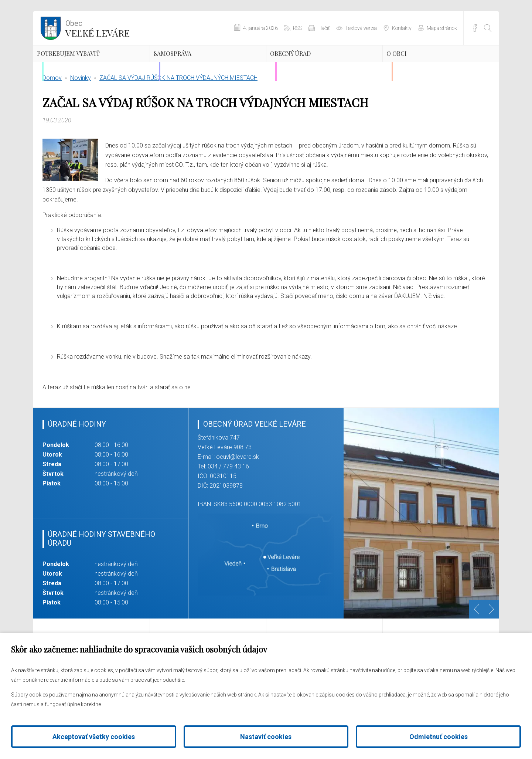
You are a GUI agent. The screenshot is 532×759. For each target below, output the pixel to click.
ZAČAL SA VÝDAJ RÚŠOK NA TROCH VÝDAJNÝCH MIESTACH (178, 113)
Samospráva (194, 65)
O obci (413, 65)
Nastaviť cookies (266, 737)
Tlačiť (324, 28)
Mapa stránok (442, 28)
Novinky (81, 113)
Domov (52, 113)
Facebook (475, 28)
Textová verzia (361, 28)
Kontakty (402, 28)
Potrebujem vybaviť (77, 71)
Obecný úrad (312, 65)
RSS (298, 28)
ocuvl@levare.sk (238, 492)
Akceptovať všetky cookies (94, 737)
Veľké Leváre (98, 28)
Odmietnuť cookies (439, 737)
